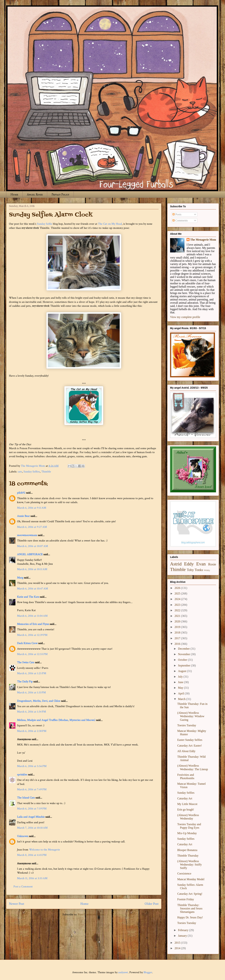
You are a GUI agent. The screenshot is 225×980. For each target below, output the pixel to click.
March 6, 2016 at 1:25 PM (32, 673)
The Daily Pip (25, 682)
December (184, 649)
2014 (178, 948)
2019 (178, 627)
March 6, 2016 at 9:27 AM (32, 527)
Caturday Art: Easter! (190, 746)
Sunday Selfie (45, 224)
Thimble (46, 472)
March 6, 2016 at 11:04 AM (32, 616)
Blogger (148, 972)
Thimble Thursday (188, 856)
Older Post (152, 904)
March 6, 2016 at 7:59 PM (32, 809)
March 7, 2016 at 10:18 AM (32, 828)
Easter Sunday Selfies (190, 740)
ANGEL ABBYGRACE (30, 554)
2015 (178, 943)
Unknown (23, 836)
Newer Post (17, 904)
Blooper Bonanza (187, 850)
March (182, 699)
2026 (178, 588)
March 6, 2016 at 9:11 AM (32, 508)
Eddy (189, 564)
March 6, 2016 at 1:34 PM (31, 712)
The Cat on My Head (110, 224)
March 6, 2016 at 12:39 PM (32, 635)
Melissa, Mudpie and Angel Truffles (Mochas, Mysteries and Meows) (56, 720)
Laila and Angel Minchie (31, 817)
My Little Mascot (187, 804)
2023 (178, 605)
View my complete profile (185, 317)
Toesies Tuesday (187, 725)
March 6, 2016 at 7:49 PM (32, 789)
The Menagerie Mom (203, 240)
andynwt (123, 972)
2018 (178, 633)
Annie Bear (23, 516)
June (181, 682)
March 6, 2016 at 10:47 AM (32, 589)
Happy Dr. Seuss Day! (190, 917)
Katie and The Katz (28, 597)
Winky (207, 570)
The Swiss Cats (26, 662)
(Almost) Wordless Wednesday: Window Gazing (191, 716)
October (183, 660)
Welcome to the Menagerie (44, 850)
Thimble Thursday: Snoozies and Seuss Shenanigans (190, 908)
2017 (178, 638)
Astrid (176, 564)
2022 (178, 610)
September (184, 665)
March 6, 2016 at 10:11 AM (32, 569)
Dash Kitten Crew (27, 643)
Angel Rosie (35, 194)
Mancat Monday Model (191, 879)
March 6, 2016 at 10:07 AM (32, 546)
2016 (178, 644)
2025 (178, 593)
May (181, 688)
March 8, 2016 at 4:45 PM (32, 855)
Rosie (212, 564)
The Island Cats (26, 798)
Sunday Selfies (32, 472)
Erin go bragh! (186, 810)
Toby (190, 570)
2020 (178, 621)
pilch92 (21, 493)
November (184, 654)
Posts (177, 214)
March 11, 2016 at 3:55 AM (32, 878)
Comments (180, 220)
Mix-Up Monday (187, 833)
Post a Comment (23, 887)
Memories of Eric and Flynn (33, 624)
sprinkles (22, 775)
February (184, 930)
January (183, 936)
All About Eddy (186, 751)
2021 (178, 616)
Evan (201, 564)
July (181, 677)
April (181, 693)
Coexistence (184, 873)
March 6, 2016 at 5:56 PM (32, 766)
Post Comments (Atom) (92, 915)
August (182, 671)
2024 (178, 599)
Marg (20, 578)
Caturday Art (185, 798)
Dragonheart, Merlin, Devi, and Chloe (39, 701)
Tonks (199, 570)
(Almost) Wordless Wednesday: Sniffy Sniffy (190, 865)
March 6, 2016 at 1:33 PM (31, 693)
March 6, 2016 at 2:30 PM (32, 731)
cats (20, 472)
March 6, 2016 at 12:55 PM (32, 654)
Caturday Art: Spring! (190, 894)
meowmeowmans (27, 535)
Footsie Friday (186, 899)
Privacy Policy (60, 194)
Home (14, 194)
